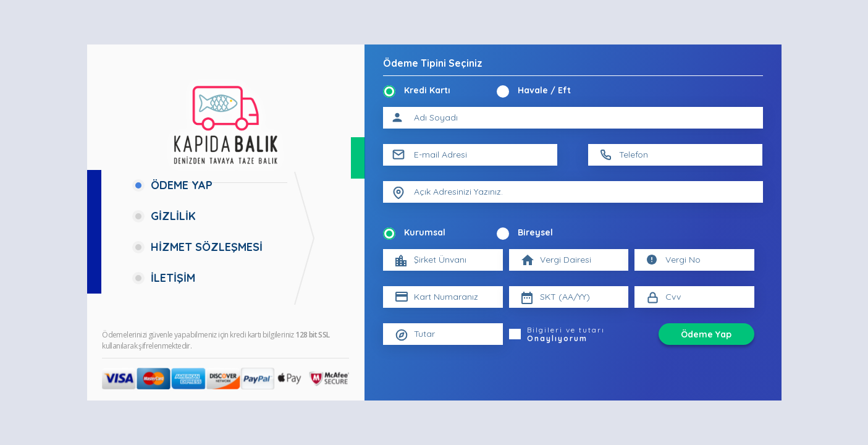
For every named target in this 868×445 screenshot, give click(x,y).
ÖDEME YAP (182, 185)
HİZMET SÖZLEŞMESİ (207, 247)
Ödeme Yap (706, 334)
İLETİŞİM (173, 278)
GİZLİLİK (173, 216)
